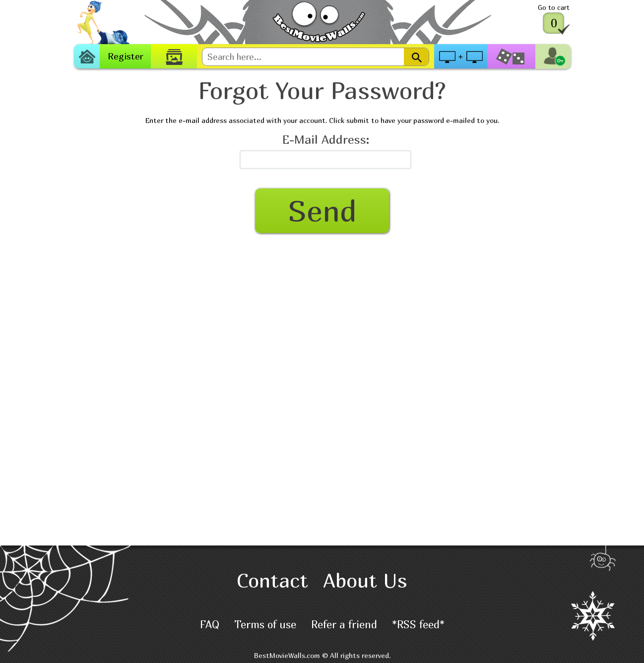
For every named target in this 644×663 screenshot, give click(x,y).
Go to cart (554, 7)
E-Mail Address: (326, 139)
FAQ (210, 625)
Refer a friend (344, 625)
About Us (365, 580)
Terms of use (265, 625)
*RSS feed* (418, 625)
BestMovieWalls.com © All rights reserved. (322, 655)
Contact (272, 580)
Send (322, 211)
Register (126, 56)
